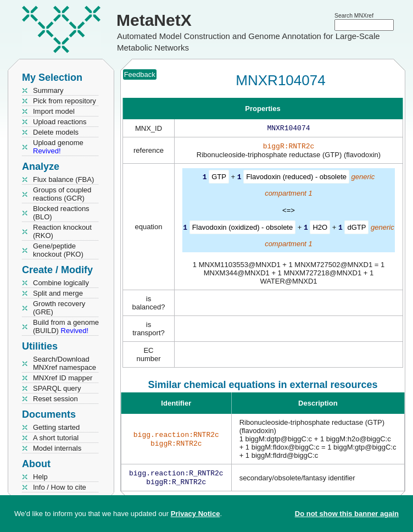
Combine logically (61, 283)
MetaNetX (154, 20)
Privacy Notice (196, 514)
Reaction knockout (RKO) (62, 231)
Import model (54, 111)
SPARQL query (57, 388)
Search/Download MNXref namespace (65, 363)
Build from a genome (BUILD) (66, 326)
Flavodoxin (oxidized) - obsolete (243, 229)
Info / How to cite (60, 487)
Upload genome (58, 147)
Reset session (55, 399)
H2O (320, 229)
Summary (48, 90)
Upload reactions (60, 122)
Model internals (57, 448)
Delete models (56, 132)
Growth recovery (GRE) (59, 308)
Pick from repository (65, 101)
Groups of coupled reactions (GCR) (62, 194)
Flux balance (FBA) (63, 179)
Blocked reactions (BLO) (61, 213)
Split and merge (58, 293)
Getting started (56, 427)
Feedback (140, 74)
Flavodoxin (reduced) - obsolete (296, 179)
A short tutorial (56, 438)
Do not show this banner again (347, 514)
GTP (219, 179)
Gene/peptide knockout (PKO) (58, 250)
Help (40, 477)
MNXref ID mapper (63, 378)
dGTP (356, 229)
